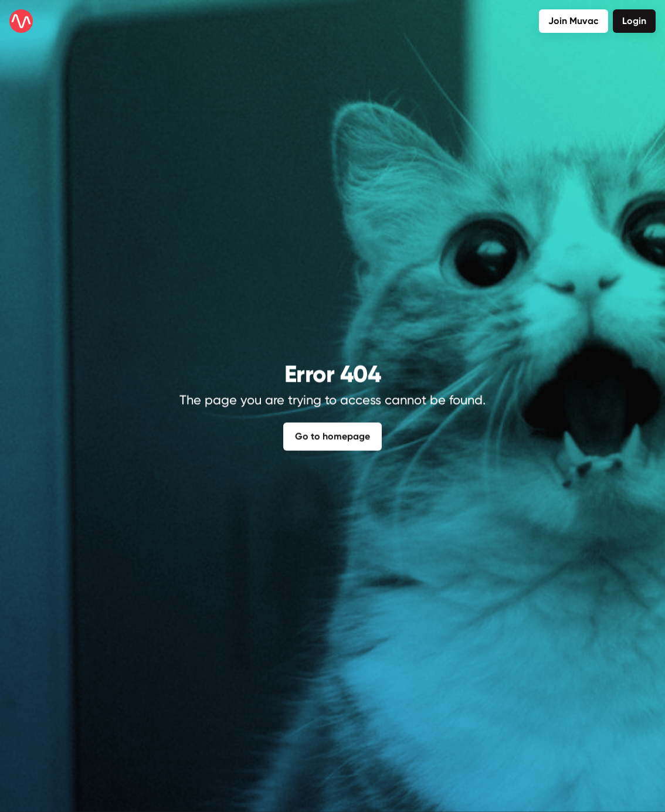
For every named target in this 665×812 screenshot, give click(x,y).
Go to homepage (333, 435)
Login (634, 21)
